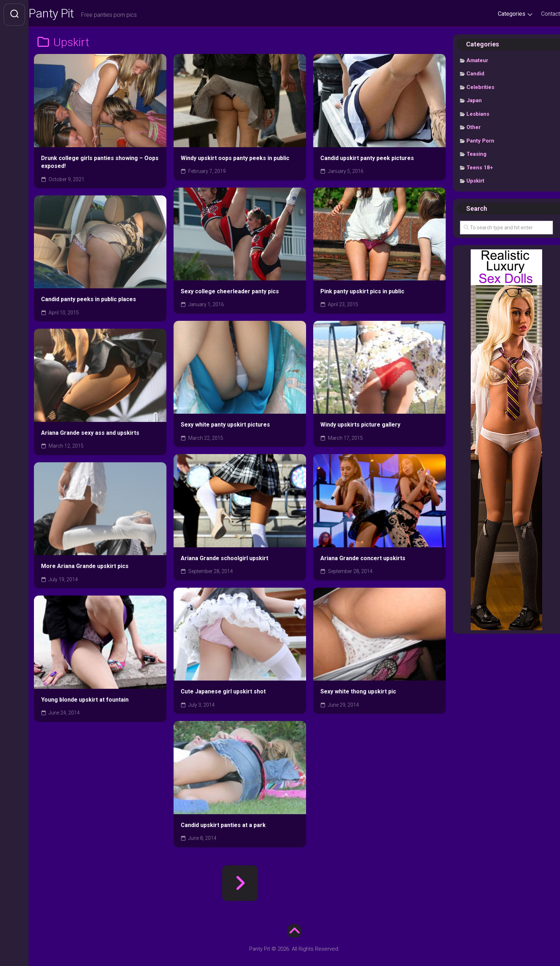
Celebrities (480, 89)
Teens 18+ (480, 170)
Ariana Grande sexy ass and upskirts (90, 435)
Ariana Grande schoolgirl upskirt (224, 560)
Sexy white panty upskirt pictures (225, 427)
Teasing (476, 156)
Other (474, 129)
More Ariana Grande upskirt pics (85, 568)
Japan (474, 103)
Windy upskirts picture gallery (360, 427)
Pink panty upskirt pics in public (362, 293)
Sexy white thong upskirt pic (358, 694)
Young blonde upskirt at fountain (85, 702)
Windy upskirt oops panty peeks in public (235, 160)
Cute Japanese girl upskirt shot (223, 694)
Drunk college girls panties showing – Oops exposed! (100, 164)
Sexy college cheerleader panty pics (230, 293)
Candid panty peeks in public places (89, 301)
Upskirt (475, 183)
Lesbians (478, 116)
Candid (475, 76)
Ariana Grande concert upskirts (363, 560)
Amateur (477, 63)
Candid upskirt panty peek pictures (367, 160)
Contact (536, 14)
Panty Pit (67, 15)
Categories (497, 14)
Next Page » (240, 885)
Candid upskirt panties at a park (223, 827)
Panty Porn (480, 143)
